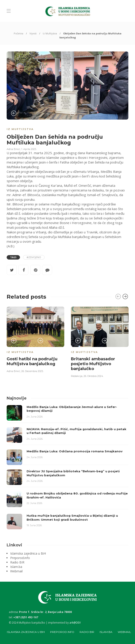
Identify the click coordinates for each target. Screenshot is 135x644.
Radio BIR (17, 562)
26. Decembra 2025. (32, 371)
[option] (67, 86)
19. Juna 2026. (34, 525)
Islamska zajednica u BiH (28, 553)
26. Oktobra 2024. (94, 376)
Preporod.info (20, 558)
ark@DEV (75, 623)
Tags (13, 257)
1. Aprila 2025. (29, 149)
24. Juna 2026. (35, 417)
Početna (19, 33)
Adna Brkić (13, 149)
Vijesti (33, 33)
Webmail (16, 571)
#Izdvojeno (34, 257)
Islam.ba (16, 567)
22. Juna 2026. (35, 503)
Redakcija (77, 376)
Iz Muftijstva (50, 33)
